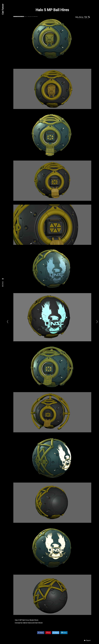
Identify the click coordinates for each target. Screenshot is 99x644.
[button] (87, 640)
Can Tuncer (3, 9)
